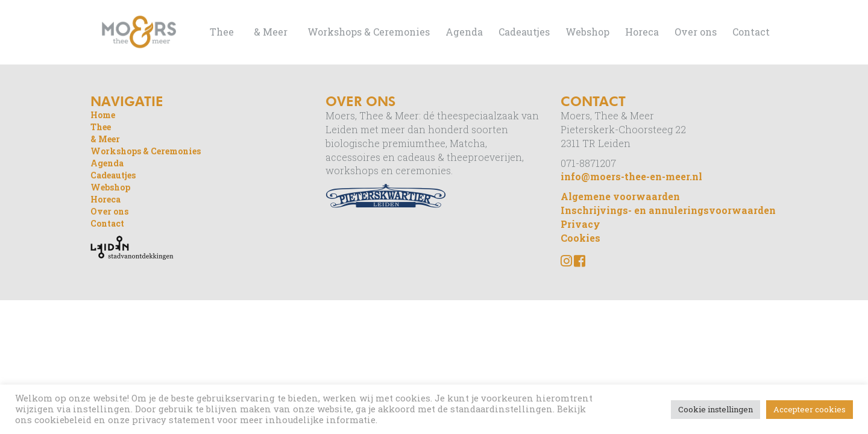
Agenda (464, 32)
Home (103, 115)
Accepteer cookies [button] (810, 409)
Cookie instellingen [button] (715, 409)
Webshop (587, 32)
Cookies (580, 238)
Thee (222, 32)
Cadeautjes (524, 32)
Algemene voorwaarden (620, 196)
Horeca (642, 32)
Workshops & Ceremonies (369, 32)
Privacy (580, 224)
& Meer (271, 32)
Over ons (696, 32)
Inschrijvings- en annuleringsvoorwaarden (668, 210)
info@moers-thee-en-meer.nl (631, 176)
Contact (751, 32)
